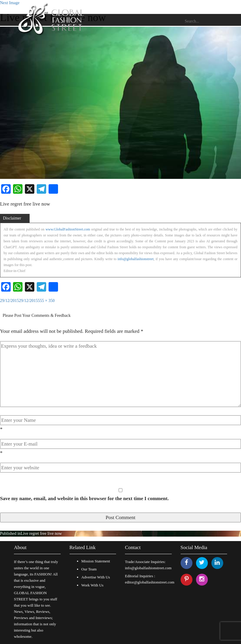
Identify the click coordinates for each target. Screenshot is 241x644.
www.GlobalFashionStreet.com (68, 229)
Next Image (10, 3)
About (20, 547)
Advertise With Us (96, 577)
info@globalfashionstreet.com (148, 568)
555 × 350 (46, 301)
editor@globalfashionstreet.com (150, 582)
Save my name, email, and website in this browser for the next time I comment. (84, 498)
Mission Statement (96, 561)
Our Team (89, 569)
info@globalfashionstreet (136, 259)
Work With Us (93, 585)
